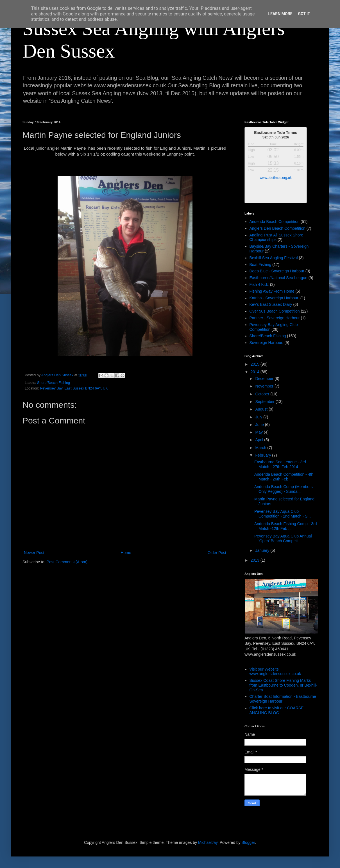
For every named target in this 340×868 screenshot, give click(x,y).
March (261, 448)
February (264, 455)
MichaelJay (208, 842)
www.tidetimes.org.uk (276, 178)
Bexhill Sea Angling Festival (274, 258)
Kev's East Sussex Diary (271, 304)
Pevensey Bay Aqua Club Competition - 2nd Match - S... (283, 514)
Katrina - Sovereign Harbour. (274, 298)
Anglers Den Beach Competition (277, 228)
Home (126, 553)
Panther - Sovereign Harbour (275, 318)
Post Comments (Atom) (67, 562)
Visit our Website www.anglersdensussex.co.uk (275, 672)
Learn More (280, 14)
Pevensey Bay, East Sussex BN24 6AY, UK (74, 388)
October (263, 394)
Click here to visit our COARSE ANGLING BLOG (277, 710)
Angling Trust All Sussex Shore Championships (276, 237)
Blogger (248, 842)
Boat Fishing (260, 265)
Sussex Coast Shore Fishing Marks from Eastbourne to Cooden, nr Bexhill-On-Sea (284, 685)
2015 (256, 364)
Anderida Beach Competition (275, 222)
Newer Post (34, 553)
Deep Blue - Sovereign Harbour (277, 271)
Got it (304, 14)
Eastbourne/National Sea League (278, 278)
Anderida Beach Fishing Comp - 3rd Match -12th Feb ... (286, 526)
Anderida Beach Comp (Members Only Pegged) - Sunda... (284, 489)
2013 (256, 560)
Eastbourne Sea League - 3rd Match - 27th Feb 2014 (280, 464)
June (260, 425)
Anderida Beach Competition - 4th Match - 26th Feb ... (284, 477)
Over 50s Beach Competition (275, 311)
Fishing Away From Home (272, 291)
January (263, 550)
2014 (256, 372)
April (260, 440)
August (262, 409)
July (259, 417)
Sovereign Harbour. (267, 343)
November (265, 386)
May (259, 432)
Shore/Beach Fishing (54, 383)
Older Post (217, 553)
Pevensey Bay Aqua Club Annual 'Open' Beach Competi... (283, 538)
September (265, 402)
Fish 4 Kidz (259, 284)
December (265, 379)
